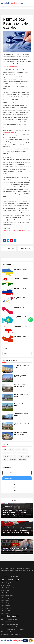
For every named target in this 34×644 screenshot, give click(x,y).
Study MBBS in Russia (20, 288)
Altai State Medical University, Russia (22, 366)
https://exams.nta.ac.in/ (10, 133)
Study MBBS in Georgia (20, 327)
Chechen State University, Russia (21, 405)
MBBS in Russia (5, 606)
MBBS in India (5, 613)
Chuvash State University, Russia (21, 414)
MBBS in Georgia (6, 593)
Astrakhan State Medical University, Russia (21, 376)
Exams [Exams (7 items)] (11, 450)
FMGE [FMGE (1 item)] (18, 450)
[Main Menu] (31, 3)
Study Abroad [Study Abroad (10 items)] (23, 460)
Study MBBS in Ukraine (20, 269)
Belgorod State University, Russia (21, 395)
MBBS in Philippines (6, 603)
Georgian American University (9, 627)
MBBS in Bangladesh (7, 583)
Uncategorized (8, 507)
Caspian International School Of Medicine (12, 629)
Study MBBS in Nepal (20, 307)
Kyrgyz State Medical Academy (9, 619)
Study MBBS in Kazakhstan (21, 317)
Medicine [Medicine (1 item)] (6, 456)
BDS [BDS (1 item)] (5, 450)
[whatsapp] (31, 320)
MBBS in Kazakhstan (7, 595)
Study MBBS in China (20, 336)
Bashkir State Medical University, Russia (20, 386)
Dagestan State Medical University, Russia (20, 433)
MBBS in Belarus (6, 585)
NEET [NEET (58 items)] (13, 456)
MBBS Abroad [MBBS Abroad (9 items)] (7, 453)
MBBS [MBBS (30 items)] (25, 450)
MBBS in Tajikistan (6, 608)
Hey (25, 641)
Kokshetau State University (8, 632)
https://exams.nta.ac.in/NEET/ (11, 66)
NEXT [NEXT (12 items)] (28, 456)
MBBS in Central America (8, 588)
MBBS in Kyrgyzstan (7, 598)
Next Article (25, 249)
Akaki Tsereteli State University (9, 624)
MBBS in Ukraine (6, 611)
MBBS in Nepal (5, 601)
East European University (8, 622)
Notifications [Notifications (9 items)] (13, 460)
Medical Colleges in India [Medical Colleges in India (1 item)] (20, 453)
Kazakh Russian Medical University (11, 634)
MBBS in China (5, 590)
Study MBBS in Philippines (21, 298)
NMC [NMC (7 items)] (5, 460)
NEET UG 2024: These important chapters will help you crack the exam (16, 232)
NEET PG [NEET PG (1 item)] (21, 456)
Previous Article (9, 249)
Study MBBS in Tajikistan (21, 279)
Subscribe (8, 478)
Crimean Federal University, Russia (21, 424)
